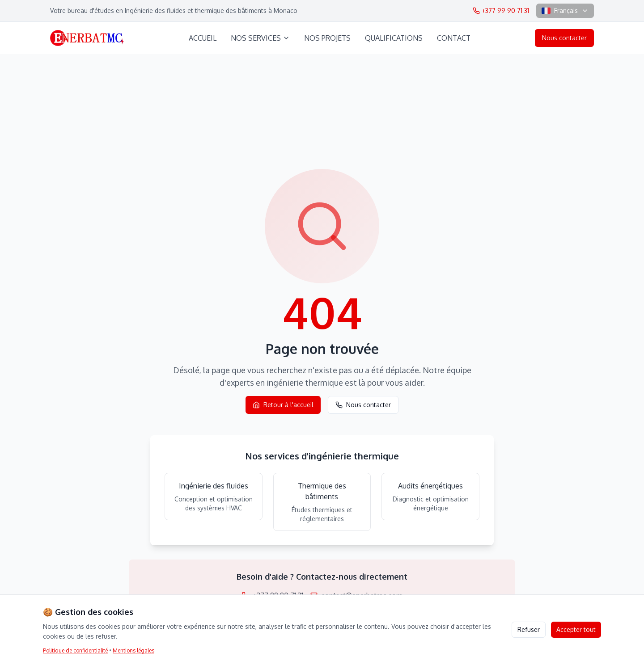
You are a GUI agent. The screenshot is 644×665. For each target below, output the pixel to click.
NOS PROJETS (327, 38)
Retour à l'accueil (283, 405)
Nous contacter (564, 38)
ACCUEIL (203, 38)
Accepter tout (576, 629)
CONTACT (454, 38)
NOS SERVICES (260, 38)
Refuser (529, 629)
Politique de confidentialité (75, 650)
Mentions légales (133, 650)
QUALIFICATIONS (394, 38)
